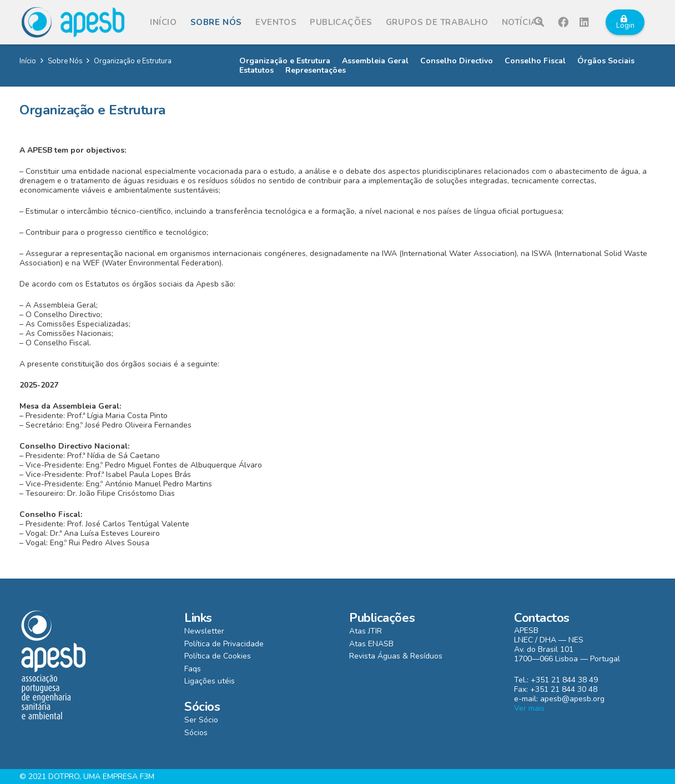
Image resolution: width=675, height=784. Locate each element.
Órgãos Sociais (606, 61)
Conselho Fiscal (535, 61)
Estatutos (256, 70)
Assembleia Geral (375, 61)
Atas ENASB (371, 644)
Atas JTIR (366, 631)
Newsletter (204, 631)
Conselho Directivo (457, 61)
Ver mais (529, 708)
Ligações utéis (210, 681)
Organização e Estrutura (285, 61)
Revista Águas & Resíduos (396, 656)
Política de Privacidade (224, 644)
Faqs (193, 669)
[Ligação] (73, 22)
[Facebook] (563, 22)
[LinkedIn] (585, 22)
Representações (316, 70)
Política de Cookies (218, 656)
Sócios (196, 733)
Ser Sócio (201, 720)
